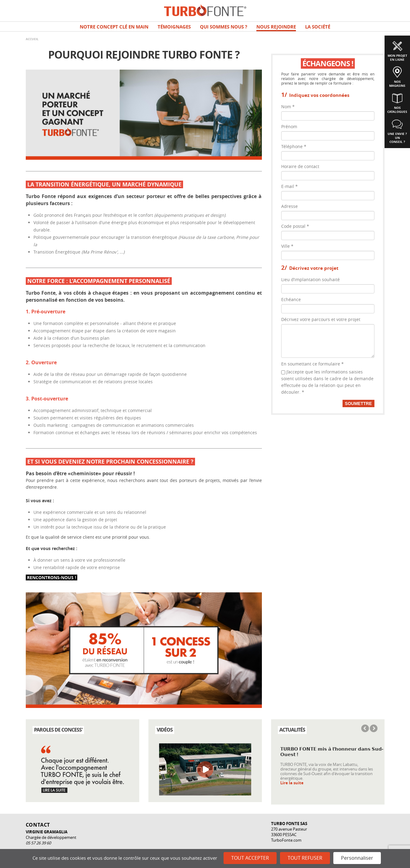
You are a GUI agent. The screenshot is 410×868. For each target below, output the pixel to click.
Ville (287, 246)
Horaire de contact (300, 166)
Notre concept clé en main (114, 27)
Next (373, 729)
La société (318, 27)
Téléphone (294, 146)
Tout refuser (305, 858)
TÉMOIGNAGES (174, 27)
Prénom (289, 126)
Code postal (295, 226)
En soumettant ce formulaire (312, 364)
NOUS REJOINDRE (276, 27)
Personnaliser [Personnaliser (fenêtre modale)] (357, 858)
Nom (288, 107)
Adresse (289, 206)
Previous (366, 729)
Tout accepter (250, 858)
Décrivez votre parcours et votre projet (321, 319)
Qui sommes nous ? (224, 27)
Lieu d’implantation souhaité (310, 279)
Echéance (291, 299)
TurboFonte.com (286, 840)
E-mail (289, 186)
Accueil (32, 39)
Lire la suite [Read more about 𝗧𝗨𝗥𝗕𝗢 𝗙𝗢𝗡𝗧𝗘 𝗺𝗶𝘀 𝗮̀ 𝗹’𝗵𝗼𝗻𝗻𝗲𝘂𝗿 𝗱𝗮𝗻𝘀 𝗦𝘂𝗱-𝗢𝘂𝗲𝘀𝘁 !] (292, 783)
